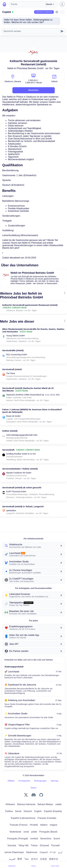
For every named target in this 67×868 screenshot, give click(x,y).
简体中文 (54, 859)
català (58, 804)
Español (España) (53, 811)
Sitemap (54, 781)
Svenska (12, 845)
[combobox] (26, 4)
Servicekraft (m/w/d (12, 369)
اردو (60, 852)
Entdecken (12, 864)
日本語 (43, 859)
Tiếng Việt (23, 845)
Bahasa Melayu (45, 804)
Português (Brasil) (48, 832)
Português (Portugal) (18, 839)
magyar (54, 825)
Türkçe (34, 845)
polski (34, 832)
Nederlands (16, 832)
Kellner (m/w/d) (10, 431)
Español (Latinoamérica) (23, 818)
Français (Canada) (47, 818)
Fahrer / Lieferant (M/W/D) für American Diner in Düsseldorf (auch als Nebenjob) (32, 411)
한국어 (34, 859)
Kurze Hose (55, 864)
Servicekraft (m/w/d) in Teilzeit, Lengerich (23, 506)
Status (33, 788)
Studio (33, 864)
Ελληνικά (44, 845)
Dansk (18, 811)
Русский (55, 845)
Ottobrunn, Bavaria (13, 81)
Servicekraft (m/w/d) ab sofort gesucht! (22, 488)
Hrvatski (34, 825)
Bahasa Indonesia (26, 804)
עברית (53, 852)
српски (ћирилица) (14, 852)
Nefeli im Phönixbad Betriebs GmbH (25, 68)
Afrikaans (10, 804)
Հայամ (44, 852)
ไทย (27, 859)
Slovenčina (46, 839)
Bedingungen (40, 781)
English (38, 811)
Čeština (9, 811)
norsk (26, 832)
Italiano (44, 825)
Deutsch (28, 811)
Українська (32, 852)
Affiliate (11, 781)
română (34, 839)
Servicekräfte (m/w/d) (13, 350)
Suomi (57, 839)
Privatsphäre (24, 781)
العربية (12, 859)
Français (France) (19, 825)
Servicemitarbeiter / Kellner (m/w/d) (20, 469)
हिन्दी (20, 859)
